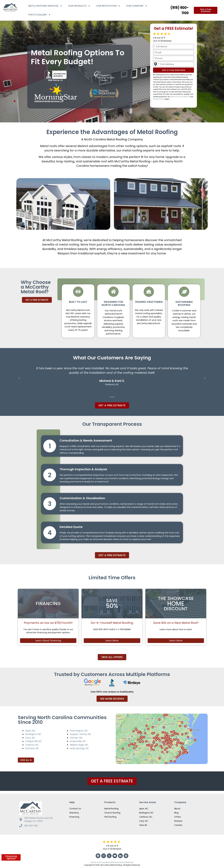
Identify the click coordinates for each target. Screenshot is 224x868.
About (177, 809)
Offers (178, 817)
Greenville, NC (78, 741)
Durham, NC (32, 748)
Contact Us (75, 809)
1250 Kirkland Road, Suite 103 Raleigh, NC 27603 (39, 820)
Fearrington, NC (79, 731)
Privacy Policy (159, 99)
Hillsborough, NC (79, 745)
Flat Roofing (110, 817)
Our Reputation (108, 6)
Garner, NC (76, 738)
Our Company (137, 6)
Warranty (74, 813)
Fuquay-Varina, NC (81, 734)
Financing (74, 817)
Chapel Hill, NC (33, 741)
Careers (178, 825)
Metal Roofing (111, 809)
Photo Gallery (40, 15)
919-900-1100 (31, 826)
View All (143, 825)
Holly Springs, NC (79, 748)
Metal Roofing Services (45, 6)
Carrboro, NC (146, 817)
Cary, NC (30, 738)
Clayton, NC (32, 745)
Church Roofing (112, 813)
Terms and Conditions (180, 97)
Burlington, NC (33, 734)
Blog (176, 813)
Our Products (79, 6)
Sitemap (130, 862)
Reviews (178, 821)
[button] (19, 378)
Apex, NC (30, 731)
